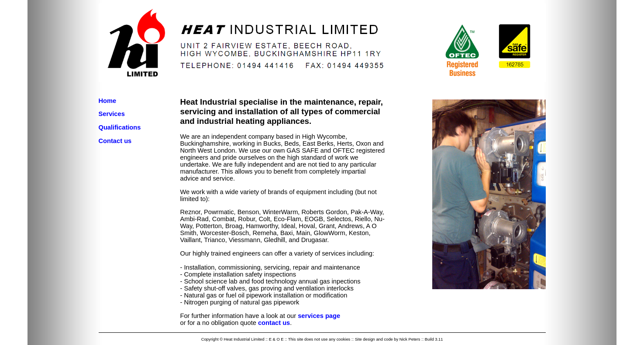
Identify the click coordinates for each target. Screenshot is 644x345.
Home (108, 101)
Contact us (115, 141)
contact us (274, 323)
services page (319, 316)
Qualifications (120, 127)
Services (112, 114)
